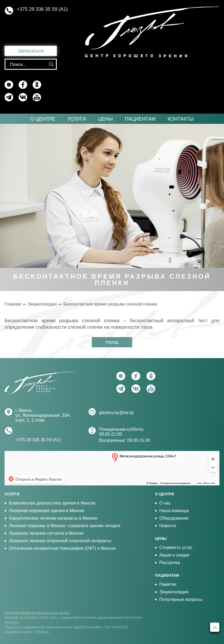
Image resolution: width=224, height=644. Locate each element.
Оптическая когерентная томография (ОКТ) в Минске (62, 548)
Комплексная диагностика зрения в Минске (52, 503)
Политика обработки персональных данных (37, 613)
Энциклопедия (42, 304)
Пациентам (140, 119)
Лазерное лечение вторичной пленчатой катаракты (60, 541)
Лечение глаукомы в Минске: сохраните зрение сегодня (65, 526)
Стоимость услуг (176, 547)
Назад (112, 342)
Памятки (168, 584)
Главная (13, 304)
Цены (106, 119)
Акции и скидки (174, 555)
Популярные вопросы (181, 599)
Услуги (77, 119)
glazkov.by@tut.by (117, 413)
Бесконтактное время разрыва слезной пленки (110, 304)
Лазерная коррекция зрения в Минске (47, 511)
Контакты (181, 119)
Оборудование (174, 518)
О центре (43, 119)
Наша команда (174, 511)
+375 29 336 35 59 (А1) (42, 9)
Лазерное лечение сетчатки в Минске (46, 533)
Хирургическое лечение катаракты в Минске (53, 518)
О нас (165, 503)
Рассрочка (170, 563)
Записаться (31, 51)
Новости (168, 526)
